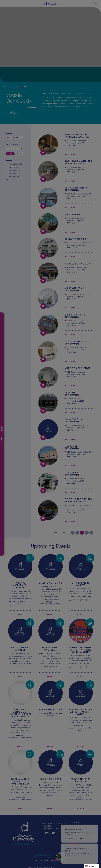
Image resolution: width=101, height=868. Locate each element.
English (90, 866)
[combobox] (92, 866)
